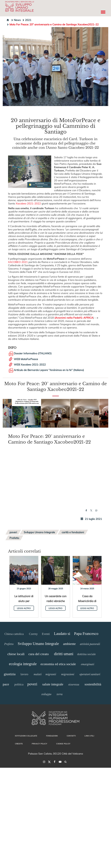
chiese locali (16, 654)
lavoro (24, 674)
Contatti (71, 736)
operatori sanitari (90, 674)
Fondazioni (52, 736)
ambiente (69, 644)
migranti (51, 674)
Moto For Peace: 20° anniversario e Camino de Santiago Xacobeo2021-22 (53, 24)
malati (38, 674)
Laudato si (62, 634)
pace (6, 684)
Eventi (46, 634)
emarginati (88, 664)
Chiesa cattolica (14, 634)
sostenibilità (93, 684)
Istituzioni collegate (26, 736)
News (16, 20)
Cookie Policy (63, 744)
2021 (27, 20)
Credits (19, 744)
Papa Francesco (86, 634)
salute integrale (53, 684)
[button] (26, 413)
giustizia (10, 674)
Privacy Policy (40, 744)
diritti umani (64, 654)
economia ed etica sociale (58, 664)
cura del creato (38, 654)
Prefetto (14, 538)
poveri (13, 532)
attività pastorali (90, 644)
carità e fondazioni (73, 532)
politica (19, 684)
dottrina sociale (86, 654)
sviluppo (46, 694)
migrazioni (68, 674)
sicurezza (74, 685)
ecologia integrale (23, 664)
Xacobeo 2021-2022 (28, 203)
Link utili (89, 736)
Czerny (33, 634)
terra (60, 694)
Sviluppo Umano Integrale (39, 532)
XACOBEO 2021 (18, 262)
